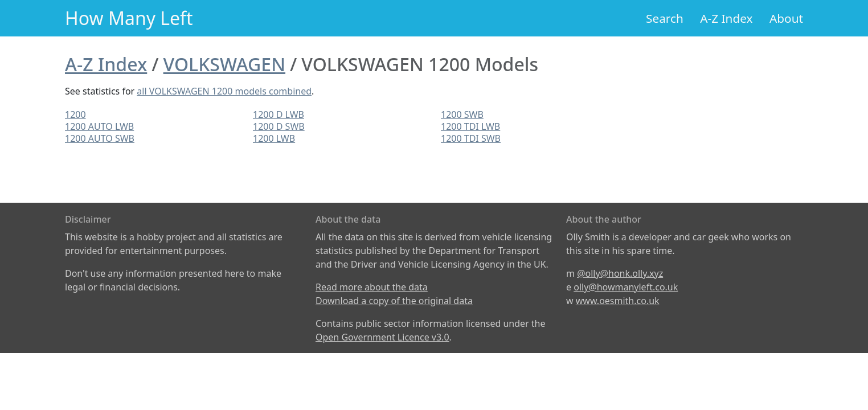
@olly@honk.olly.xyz (620, 273)
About (786, 18)
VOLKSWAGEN (224, 64)
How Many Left (129, 18)
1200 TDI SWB (471, 138)
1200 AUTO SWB (100, 138)
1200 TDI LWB (470, 126)
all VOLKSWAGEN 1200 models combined (224, 91)
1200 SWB (462, 114)
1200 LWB (274, 138)
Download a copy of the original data (394, 301)
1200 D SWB (279, 126)
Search (665, 18)
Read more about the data (372, 287)
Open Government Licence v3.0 (382, 337)
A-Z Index (726, 18)
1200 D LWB (279, 114)
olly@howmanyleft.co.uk (626, 287)
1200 (75, 114)
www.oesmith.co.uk (618, 301)
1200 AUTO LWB (99, 126)
